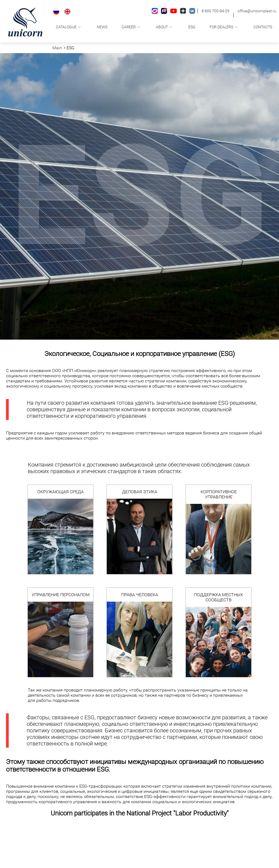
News (102, 27)
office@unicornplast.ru (257, 11)
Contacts (263, 27)
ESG (192, 27)
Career (129, 27)
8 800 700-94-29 (216, 11)
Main (57, 48)
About (162, 27)
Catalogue (66, 27)
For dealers (221, 27)
